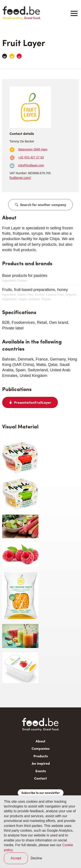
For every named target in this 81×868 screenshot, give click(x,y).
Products (41, 756)
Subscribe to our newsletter (41, 793)
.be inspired (40, 763)
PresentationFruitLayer (33, 402)
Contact (40, 778)
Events (41, 771)
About (40, 741)
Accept (16, 858)
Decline (36, 858)
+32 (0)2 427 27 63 (31, 157)
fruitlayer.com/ (20, 178)
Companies (40, 748)
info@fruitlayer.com (31, 165)
